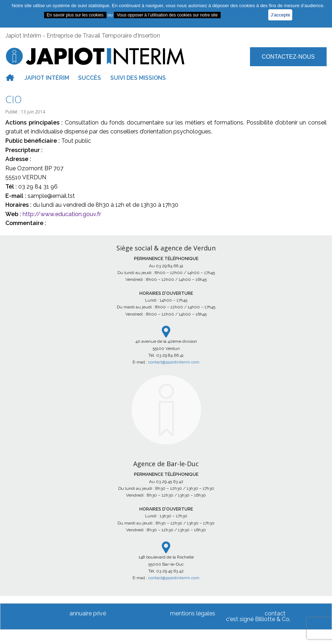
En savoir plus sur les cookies (75, 15)
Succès (90, 78)
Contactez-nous (288, 57)
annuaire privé (88, 613)
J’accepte (280, 15)
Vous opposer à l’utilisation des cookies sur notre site (167, 15)
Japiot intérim (47, 78)
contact (275, 613)
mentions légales (193, 613)
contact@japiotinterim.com (174, 362)
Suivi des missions (138, 78)
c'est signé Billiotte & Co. (258, 619)
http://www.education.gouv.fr (62, 214)
